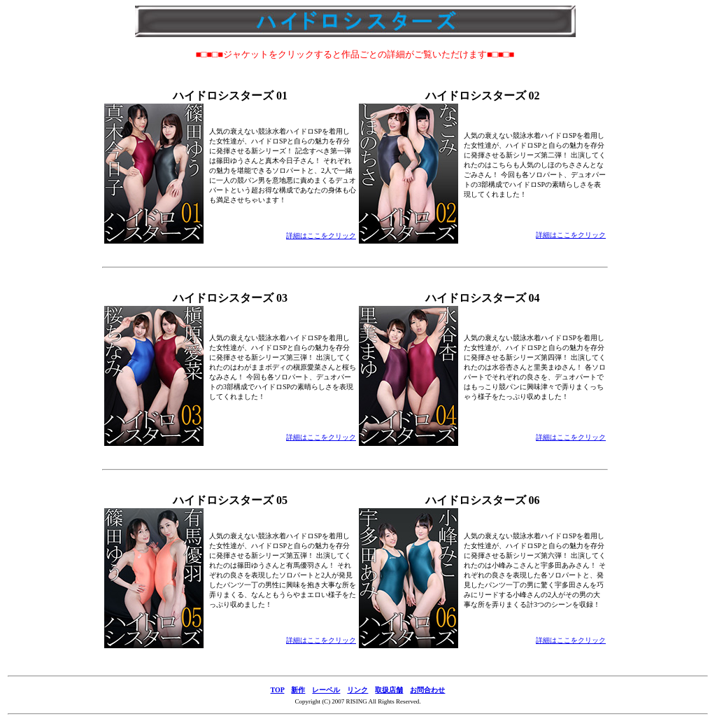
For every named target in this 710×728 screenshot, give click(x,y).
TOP (278, 690)
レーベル (326, 690)
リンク (357, 690)
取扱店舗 (389, 690)
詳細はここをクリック (321, 236)
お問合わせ (427, 690)
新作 (298, 690)
